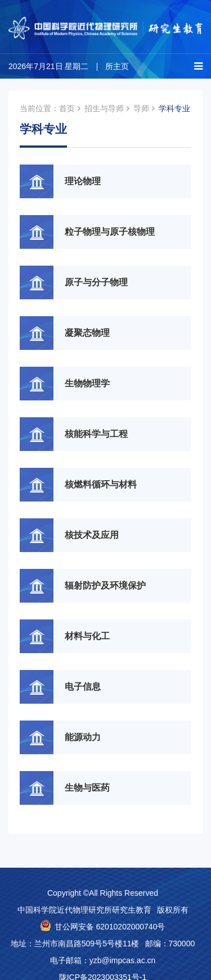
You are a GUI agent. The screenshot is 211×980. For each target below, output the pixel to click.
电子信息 (83, 687)
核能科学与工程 (96, 434)
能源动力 (83, 737)
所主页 (117, 66)
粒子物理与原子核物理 (110, 232)
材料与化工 (87, 636)
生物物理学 (87, 383)
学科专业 (174, 108)
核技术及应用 (92, 535)
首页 (67, 108)
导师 (141, 108)
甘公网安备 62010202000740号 (110, 927)
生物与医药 (87, 788)
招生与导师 (104, 108)
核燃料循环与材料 (101, 484)
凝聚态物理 (87, 333)
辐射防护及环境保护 (105, 585)
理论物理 (83, 181)
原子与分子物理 (96, 282)
